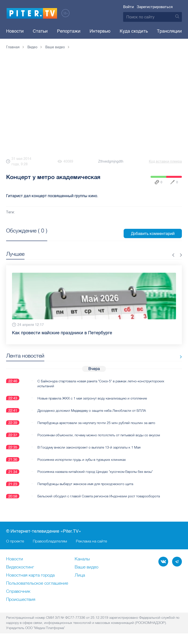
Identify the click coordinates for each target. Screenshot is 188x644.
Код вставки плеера (165, 161)
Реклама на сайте (91, 541)
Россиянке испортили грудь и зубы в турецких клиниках (82, 459)
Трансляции (169, 31)
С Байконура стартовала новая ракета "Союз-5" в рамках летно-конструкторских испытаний (101, 383)
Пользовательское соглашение (37, 584)
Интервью (100, 31)
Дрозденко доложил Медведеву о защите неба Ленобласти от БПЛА (92, 410)
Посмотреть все (22, 236)
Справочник (18, 592)
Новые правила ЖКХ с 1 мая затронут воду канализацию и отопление (92, 398)
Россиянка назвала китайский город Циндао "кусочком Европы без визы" (95, 472)
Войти (129, 7)
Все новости (167, 357)
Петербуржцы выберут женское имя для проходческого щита (85, 484)
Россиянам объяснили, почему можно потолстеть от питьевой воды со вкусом (99, 435)
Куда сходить (134, 31)
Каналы (82, 559)
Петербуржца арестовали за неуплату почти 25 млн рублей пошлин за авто (96, 423)
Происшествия (21, 600)
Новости (15, 31)
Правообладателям (50, 541)
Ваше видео (87, 567)
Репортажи (69, 31)
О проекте (15, 541)
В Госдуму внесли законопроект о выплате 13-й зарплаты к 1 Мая (89, 447)
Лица (80, 576)
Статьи (40, 31)
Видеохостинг (20, 567)
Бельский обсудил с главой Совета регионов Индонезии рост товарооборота (99, 496)
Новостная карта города (30, 576)
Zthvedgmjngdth (111, 161)
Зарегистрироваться (155, 7)
